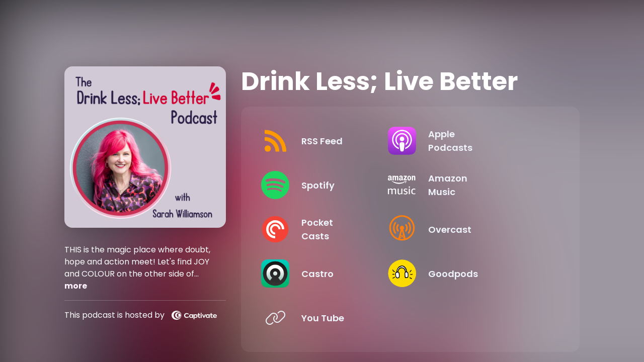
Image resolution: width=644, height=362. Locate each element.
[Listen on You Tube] (330, 318)
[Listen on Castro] (330, 274)
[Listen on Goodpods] (483, 274)
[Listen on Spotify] (330, 185)
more (76, 286)
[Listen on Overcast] (483, 229)
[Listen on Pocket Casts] (330, 229)
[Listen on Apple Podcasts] (483, 141)
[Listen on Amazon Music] (483, 185)
